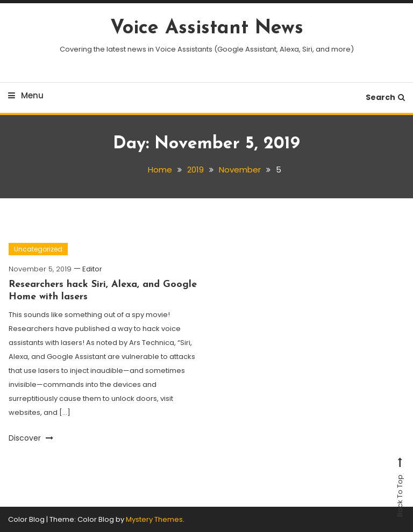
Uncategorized (38, 249)
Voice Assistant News (207, 28)
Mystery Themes (154, 519)
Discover (31, 438)
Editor (92, 269)
